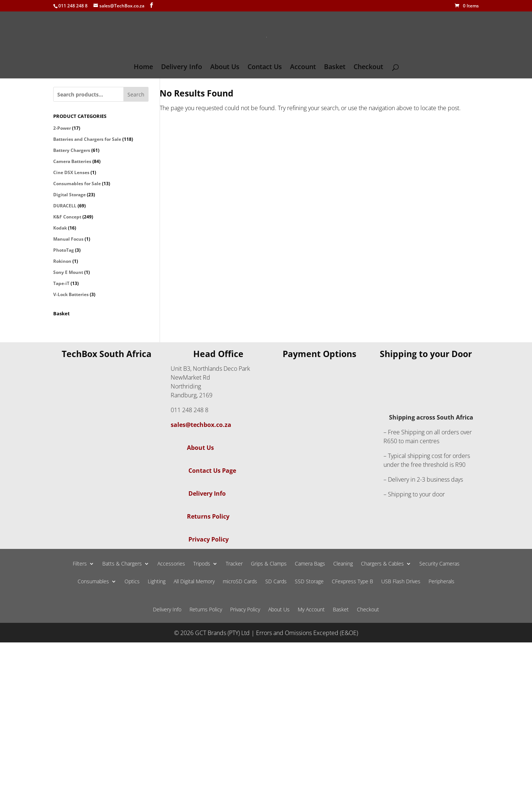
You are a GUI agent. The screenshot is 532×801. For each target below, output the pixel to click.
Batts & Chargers (122, 564)
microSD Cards (240, 582)
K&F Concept (67, 217)
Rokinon (62, 261)
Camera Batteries (72, 161)
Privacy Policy (209, 539)
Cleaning (343, 564)
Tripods (202, 564)
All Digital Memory (194, 582)
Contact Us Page (212, 471)
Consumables (93, 582)
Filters (80, 564)
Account (303, 67)
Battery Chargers (72, 150)
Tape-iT (61, 283)
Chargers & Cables (382, 564)
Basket (335, 67)
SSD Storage (309, 582)
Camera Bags (310, 564)
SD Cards (276, 582)
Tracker (234, 564)
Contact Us (265, 67)
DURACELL (65, 206)
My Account (311, 610)
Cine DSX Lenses (71, 172)
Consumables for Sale (77, 184)
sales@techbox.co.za (201, 425)
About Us (225, 67)
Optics (132, 582)
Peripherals (441, 582)
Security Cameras (439, 564)
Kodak (60, 228)
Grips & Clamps (269, 564)
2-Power (62, 128)
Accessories (171, 564)
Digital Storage (69, 195)
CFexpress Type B (352, 582)
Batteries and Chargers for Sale (87, 139)
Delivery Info (182, 67)
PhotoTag (64, 250)
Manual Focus (68, 239)
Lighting (157, 582)
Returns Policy (208, 516)
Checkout (368, 67)
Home (143, 67)
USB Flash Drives (401, 582)
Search (136, 94)
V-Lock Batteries (71, 294)
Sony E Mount (68, 272)
